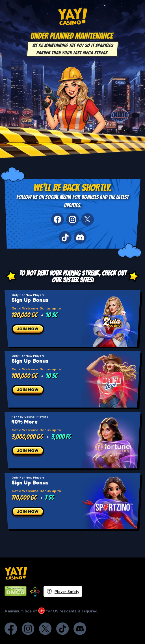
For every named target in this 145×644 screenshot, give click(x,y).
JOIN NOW (28, 329)
